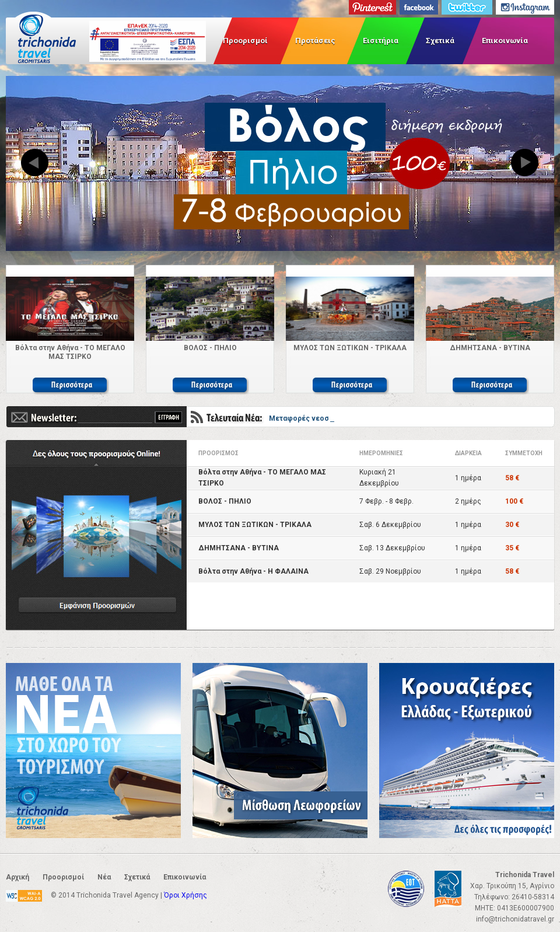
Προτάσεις (315, 41)
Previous (35, 163)
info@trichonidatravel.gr (515, 919)
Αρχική (17, 877)
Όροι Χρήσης (185, 895)
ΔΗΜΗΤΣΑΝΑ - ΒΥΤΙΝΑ (490, 348)
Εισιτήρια (381, 41)
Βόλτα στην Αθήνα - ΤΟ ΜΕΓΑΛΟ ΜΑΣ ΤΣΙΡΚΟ (70, 352)
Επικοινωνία (505, 41)
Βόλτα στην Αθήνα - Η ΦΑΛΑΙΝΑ (253, 571)
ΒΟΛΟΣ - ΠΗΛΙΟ (210, 348)
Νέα (104, 877)
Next (525, 163)
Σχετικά (440, 41)
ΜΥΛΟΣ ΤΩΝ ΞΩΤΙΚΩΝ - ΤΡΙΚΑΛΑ (350, 348)
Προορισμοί (245, 41)
